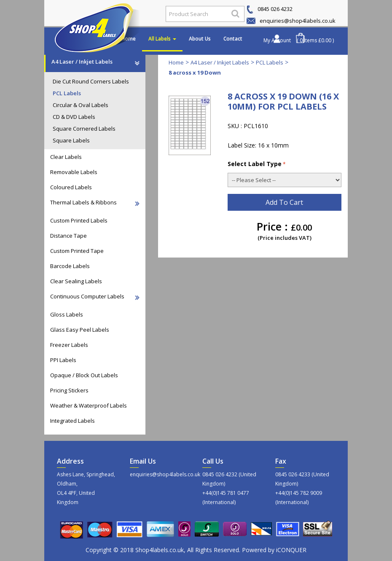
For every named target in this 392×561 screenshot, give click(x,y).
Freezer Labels (69, 345)
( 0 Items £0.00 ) (315, 40)
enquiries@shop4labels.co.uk (291, 21)
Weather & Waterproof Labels (89, 405)
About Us (200, 39)
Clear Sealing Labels (76, 281)
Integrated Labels (72, 421)
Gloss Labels (67, 314)
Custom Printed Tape (77, 251)
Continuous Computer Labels (95, 296)
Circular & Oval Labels (81, 105)
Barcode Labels (70, 266)
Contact (233, 39)
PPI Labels (63, 360)
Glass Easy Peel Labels (80, 330)
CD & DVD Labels (74, 117)
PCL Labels (67, 93)
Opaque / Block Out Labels (84, 375)
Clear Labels (66, 157)
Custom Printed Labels (79, 220)
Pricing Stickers (69, 390)
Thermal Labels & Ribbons (95, 202)
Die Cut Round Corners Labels (91, 81)
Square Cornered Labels (84, 129)
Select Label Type (257, 164)
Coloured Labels (71, 187)
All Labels (162, 39)
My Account (277, 40)
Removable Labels (74, 172)
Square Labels (71, 140)
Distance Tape (68, 236)
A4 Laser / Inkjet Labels (95, 62)
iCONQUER (291, 550)
